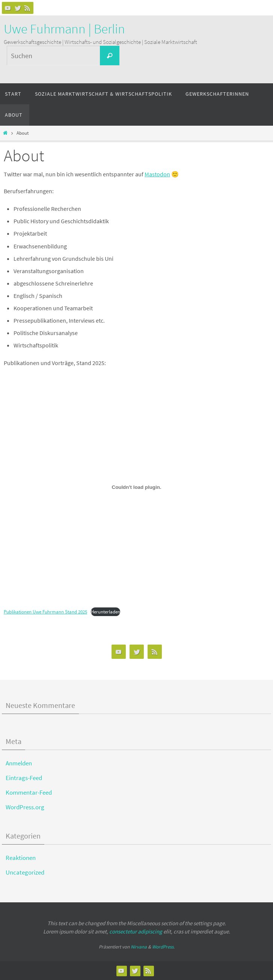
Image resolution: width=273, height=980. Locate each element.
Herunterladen (106, 612)
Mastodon (157, 174)
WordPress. (163, 947)
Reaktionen (21, 858)
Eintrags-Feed (24, 778)
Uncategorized (25, 872)
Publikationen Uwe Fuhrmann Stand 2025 (45, 612)
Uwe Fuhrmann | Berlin (64, 29)
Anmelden (19, 763)
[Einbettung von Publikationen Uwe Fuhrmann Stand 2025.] (136, 487)
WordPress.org (25, 807)
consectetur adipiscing (136, 931)
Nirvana (139, 947)
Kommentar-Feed (29, 792)
